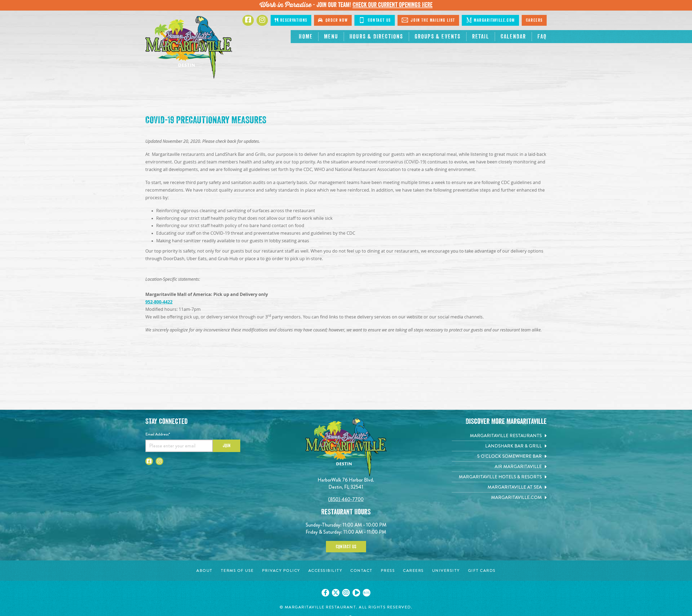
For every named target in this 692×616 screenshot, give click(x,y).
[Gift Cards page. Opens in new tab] (482, 571)
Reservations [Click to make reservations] (291, 20)
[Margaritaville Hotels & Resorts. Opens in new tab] (499, 477)
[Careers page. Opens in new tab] (413, 571)
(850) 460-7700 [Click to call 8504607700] (346, 499)
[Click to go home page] (189, 47)
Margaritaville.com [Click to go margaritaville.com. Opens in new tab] (490, 20)
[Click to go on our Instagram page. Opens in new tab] (346, 593)
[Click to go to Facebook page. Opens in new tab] (248, 20)
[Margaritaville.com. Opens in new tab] (499, 497)
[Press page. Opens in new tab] (388, 571)
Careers (534, 20)
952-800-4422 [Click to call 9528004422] (159, 302)
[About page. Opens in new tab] (204, 571)
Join (227, 446)
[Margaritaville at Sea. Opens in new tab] (499, 487)
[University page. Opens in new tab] (446, 571)
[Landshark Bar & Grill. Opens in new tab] (499, 446)
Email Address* (158, 434)
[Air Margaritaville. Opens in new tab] (499, 467)
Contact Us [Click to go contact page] (375, 20)
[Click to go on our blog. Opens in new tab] (367, 593)
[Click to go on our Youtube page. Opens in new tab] (356, 593)
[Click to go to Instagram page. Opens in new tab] (262, 20)
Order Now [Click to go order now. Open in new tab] (333, 20)
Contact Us (346, 547)
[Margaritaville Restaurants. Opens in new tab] (499, 436)
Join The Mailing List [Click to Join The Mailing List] (428, 20)
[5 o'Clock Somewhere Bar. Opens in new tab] (499, 456)
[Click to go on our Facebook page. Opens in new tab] (325, 593)
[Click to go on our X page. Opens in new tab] (336, 593)
